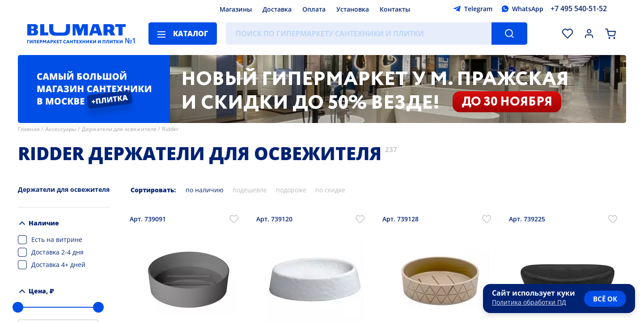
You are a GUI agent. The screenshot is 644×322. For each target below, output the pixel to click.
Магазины (236, 9)
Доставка (277, 9)
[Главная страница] (76, 34)
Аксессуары (61, 129)
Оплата (314, 9)
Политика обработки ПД (529, 302)
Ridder (170, 129)
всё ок (605, 299)
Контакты (395, 9)
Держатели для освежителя (119, 129)
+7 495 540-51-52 (579, 8)
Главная (29, 129)
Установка (353, 9)
